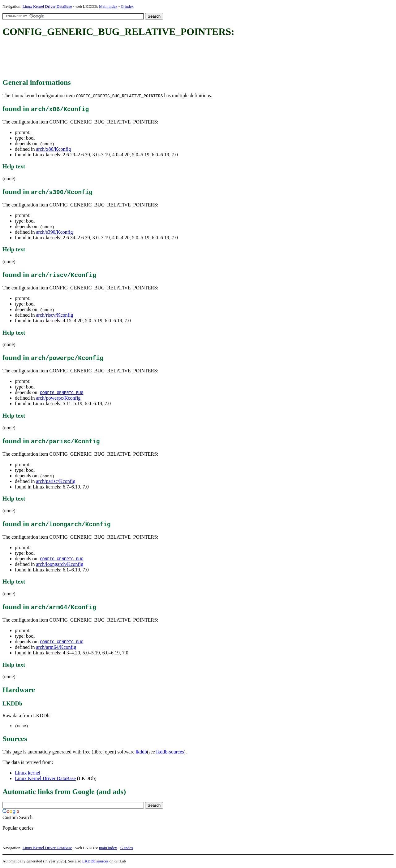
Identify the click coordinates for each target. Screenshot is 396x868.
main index (108, 848)
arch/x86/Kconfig (53, 149)
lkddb (141, 752)
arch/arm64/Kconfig (56, 647)
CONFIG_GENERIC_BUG (62, 393)
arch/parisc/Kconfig (56, 481)
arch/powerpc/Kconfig (58, 398)
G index (127, 6)
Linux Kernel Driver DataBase (47, 6)
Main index (108, 6)
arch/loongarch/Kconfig (60, 564)
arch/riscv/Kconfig (54, 315)
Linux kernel (28, 773)
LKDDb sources (95, 861)
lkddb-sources (170, 752)
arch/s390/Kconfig (54, 232)
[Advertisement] (115, 58)
